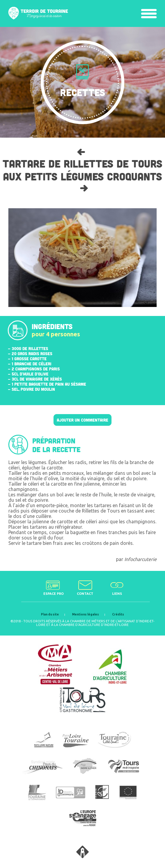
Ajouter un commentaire (82, 420)
